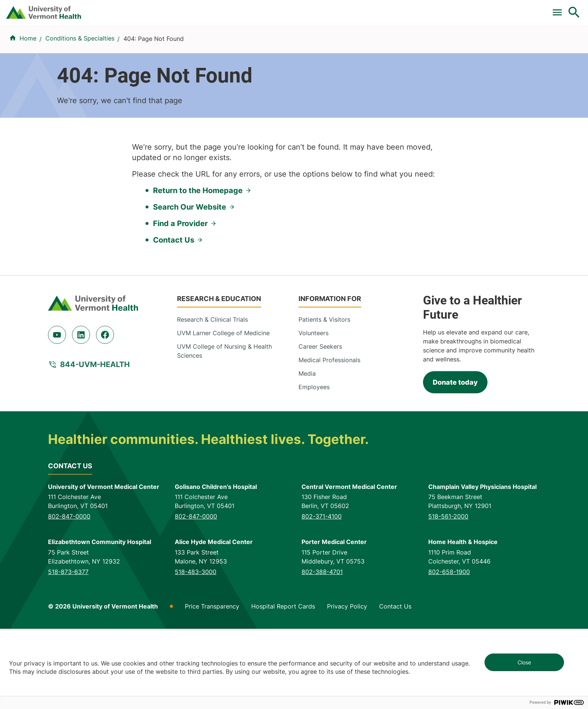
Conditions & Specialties (315, 46)
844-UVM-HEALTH (95, 445)
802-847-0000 (69, 597)
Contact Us (174, 320)
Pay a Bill (242, 9)
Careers (451, 9)
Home (28, 83)
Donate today (455, 463)
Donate (416, 9)
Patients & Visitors (446, 46)
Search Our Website (190, 287)
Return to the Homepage (198, 271)
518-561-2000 (448, 597)
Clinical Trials (288, 9)
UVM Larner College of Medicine (223, 413)
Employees (314, 467)
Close (524, 662)
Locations (386, 46)
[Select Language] (498, 8)
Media (307, 454)
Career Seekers (320, 427)
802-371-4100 (322, 597)
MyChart (560, 9)
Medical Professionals (329, 440)
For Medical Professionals (356, 9)
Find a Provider (234, 46)
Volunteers (313, 413)
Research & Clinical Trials (212, 400)
